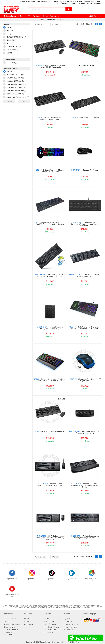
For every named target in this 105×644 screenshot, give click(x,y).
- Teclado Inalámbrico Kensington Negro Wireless (85, 537)
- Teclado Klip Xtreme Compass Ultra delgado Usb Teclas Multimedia (85, 224)
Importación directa (51, 627)
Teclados (62, 20)
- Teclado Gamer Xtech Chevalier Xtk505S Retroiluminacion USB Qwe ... (85, 328)
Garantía (7, 621)
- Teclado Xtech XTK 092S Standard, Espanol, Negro (50, 119)
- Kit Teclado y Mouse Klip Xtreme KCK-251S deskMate (50, 66)
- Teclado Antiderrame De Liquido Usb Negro (85, 276)
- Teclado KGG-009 (85, 65)
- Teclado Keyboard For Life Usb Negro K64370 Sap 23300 (50, 276)
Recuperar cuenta (71, 624)
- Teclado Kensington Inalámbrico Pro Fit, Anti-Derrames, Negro (85, 486)
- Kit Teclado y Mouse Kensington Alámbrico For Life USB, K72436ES (50, 538)
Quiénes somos (10, 618)
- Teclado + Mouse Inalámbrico (50, 432)
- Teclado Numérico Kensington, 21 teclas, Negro (50, 328)
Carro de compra (70, 627)
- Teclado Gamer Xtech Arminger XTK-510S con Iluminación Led (50, 380)
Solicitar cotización (11, 630)
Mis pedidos (68, 630)
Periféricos (51, 20)
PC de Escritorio (34, 16)
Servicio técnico (50, 630)
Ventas (46, 618)
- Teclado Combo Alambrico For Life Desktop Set (50, 485)
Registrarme (68, 621)
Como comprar (9, 627)
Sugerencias (48, 633)
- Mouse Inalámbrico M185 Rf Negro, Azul (85, 380)
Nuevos (27, 621)
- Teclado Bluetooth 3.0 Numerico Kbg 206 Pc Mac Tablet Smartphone (50, 223)
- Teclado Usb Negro (85, 170)
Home (42, 20)
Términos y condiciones (8, 633)
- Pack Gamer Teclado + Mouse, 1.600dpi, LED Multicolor (50, 171)
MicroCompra (49, 621)
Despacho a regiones (12, 624)
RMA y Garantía (50, 624)
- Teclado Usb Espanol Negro (85, 118)
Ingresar (67, 618)
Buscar (26, 618)
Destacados (28, 624)
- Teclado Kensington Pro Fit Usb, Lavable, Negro (85, 432)
